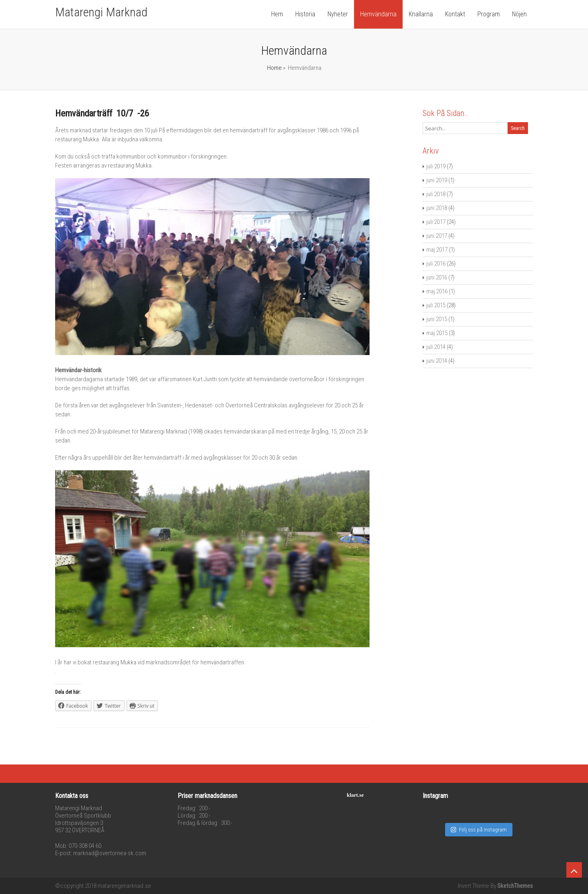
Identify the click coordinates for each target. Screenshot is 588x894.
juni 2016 (437, 277)
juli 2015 (436, 305)
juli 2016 (436, 264)
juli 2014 (436, 347)
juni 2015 (437, 319)
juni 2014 (437, 361)
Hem (277, 14)
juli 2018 (436, 194)
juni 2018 (437, 208)
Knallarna (421, 14)
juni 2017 (437, 236)
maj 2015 (437, 333)
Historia (305, 14)
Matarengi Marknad (101, 12)
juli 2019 (436, 166)
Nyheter (338, 14)
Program (489, 14)
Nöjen (519, 14)
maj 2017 (437, 250)
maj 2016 (437, 291)
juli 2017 (436, 222)
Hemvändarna (378, 14)
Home (274, 68)
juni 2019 (437, 180)
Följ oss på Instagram (479, 830)
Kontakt (455, 14)
